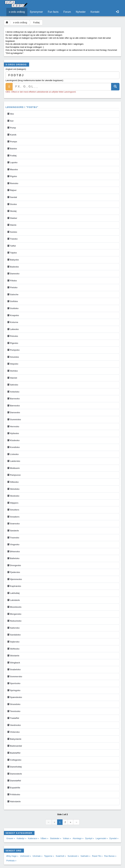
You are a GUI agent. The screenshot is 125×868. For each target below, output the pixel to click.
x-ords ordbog (17, 12)
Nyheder (81, 12)
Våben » (44, 838)
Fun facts (53, 12)
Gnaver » (11, 838)
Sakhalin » (86, 856)
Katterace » (33, 838)
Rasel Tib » (97, 856)
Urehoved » (25, 856)
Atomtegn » (78, 838)
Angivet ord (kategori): (16, 69)
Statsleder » (56, 838)
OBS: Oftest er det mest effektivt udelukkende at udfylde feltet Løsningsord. (41, 92)
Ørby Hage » (12, 856)
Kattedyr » (21, 838)
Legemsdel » (102, 838)
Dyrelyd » (90, 838)
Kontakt (95, 12)
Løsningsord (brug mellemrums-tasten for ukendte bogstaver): (35, 80)
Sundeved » (73, 856)
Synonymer (36, 12)
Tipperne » (49, 856)
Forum (67, 12)
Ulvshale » (38, 856)
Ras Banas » (110, 856)
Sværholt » (61, 856)
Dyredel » (114, 838)
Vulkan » (67, 838)
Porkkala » (11, 861)
